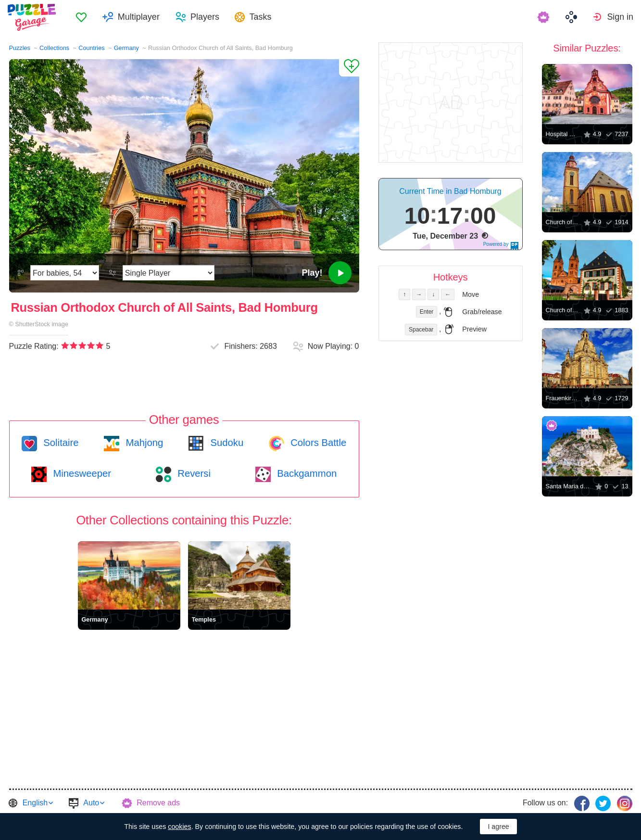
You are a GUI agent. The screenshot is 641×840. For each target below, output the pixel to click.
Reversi (193, 473)
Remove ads (158, 803)
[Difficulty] (65, 273)
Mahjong (143, 443)
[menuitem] (85, 17)
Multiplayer (142, 17)
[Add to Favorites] (349, 68)
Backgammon (306, 473)
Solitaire (60, 443)
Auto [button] (91, 803)
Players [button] (208, 17)
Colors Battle (317, 443)
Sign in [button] (620, 17)
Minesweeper (81, 473)
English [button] (35, 803)
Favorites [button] (85, 17)
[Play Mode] (169, 273)
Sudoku (226, 443)
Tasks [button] (264, 17)
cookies (179, 827)
